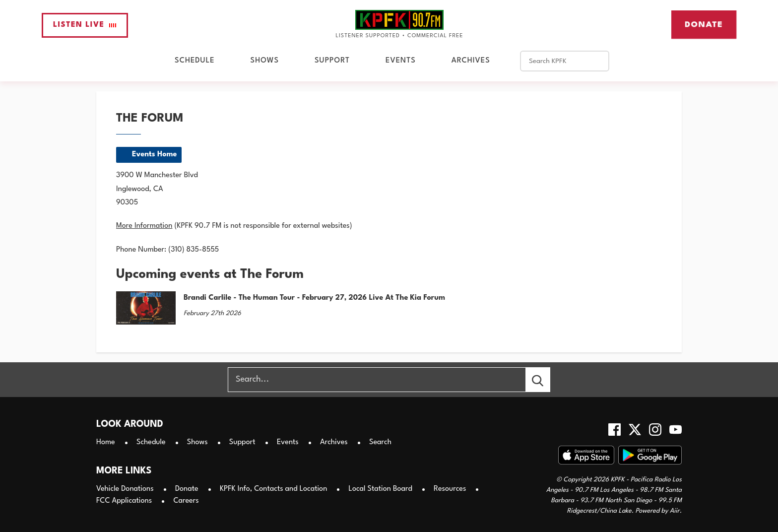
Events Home (154, 155)
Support (332, 61)
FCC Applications (124, 501)
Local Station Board (381, 489)
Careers (186, 501)
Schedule (194, 61)
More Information (144, 226)
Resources (450, 489)
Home (106, 442)
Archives (471, 61)
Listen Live (85, 25)
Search (380, 442)
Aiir (675, 511)
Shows (265, 61)
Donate (704, 24)
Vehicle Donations (125, 489)
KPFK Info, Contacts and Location (273, 489)
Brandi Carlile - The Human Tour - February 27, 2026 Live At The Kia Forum (314, 298)
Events (401, 61)
